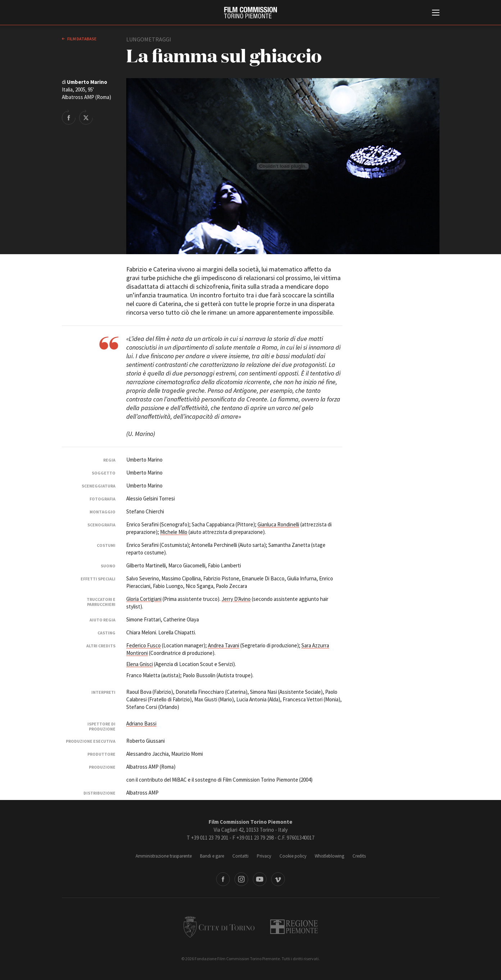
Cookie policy (293, 856)
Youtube (260, 879)
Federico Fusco (144, 645)
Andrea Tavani (224, 645)
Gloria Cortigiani (144, 599)
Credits (359, 856)
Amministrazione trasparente (164, 856)
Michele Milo (174, 532)
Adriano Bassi (141, 723)
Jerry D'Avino (236, 599)
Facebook (223, 879)
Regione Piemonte (294, 927)
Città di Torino (219, 927)
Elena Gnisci (140, 664)
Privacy (264, 856)
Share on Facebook (69, 117)
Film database (81, 39)
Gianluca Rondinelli (278, 524)
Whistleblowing (329, 856)
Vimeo (278, 879)
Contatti (240, 856)
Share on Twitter (86, 117)
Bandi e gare (212, 856)
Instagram (241, 879)
